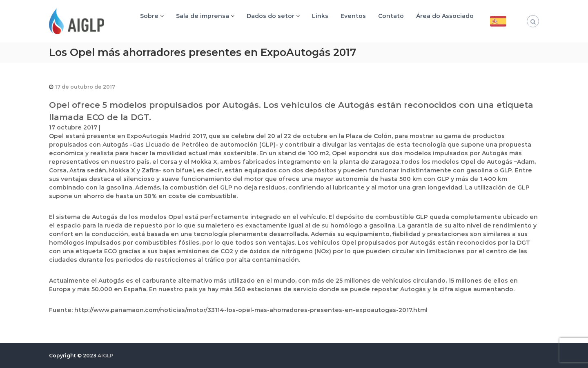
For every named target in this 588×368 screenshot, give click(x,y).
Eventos (353, 16)
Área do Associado (445, 16)
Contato (391, 16)
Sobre (149, 16)
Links (320, 16)
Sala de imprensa (203, 16)
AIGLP (106, 356)
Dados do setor (271, 16)
